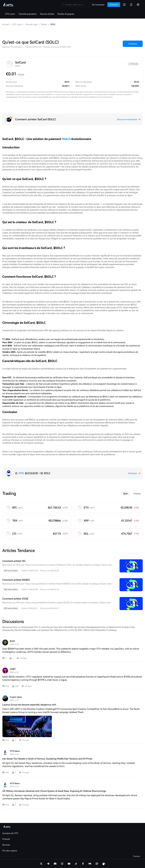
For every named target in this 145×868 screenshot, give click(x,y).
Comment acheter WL (14, 561)
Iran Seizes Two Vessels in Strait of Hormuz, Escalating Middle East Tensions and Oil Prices (47, 759)
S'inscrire (133, 44)
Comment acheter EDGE (15, 599)
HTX (21, 473)
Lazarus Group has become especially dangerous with (29, 705)
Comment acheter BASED (16, 580)
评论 (7, 686)
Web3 (66, 139)
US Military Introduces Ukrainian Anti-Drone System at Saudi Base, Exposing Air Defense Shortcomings (54, 791)
